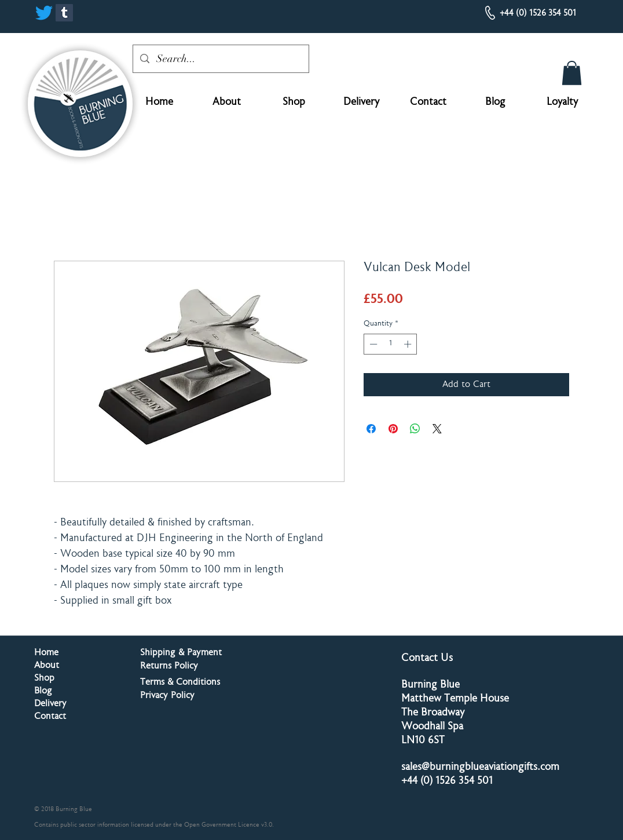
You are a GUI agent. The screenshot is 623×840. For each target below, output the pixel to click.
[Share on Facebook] (371, 429)
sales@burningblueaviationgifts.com (480, 768)
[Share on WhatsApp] (415, 429)
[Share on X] (437, 429)
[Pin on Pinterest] (393, 429)
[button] (572, 73)
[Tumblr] (64, 13)
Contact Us (427, 659)
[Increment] (409, 344)
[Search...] (220, 59)
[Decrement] (372, 344)
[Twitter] (44, 13)
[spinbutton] (391, 344)
